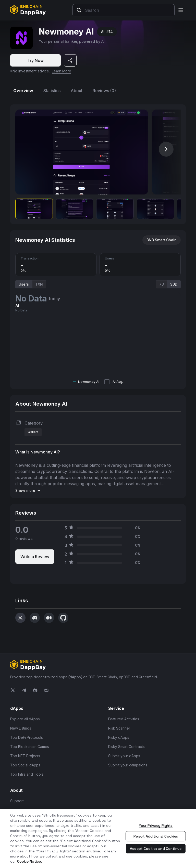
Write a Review (35, 557)
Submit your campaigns (128, 765)
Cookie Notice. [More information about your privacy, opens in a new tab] (29, 861)
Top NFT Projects (25, 756)
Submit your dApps (124, 756)
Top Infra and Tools (27, 774)
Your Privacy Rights (156, 826)
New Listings (21, 728)
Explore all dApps (25, 719)
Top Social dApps (25, 765)
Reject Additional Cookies (156, 836)
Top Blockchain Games (30, 747)
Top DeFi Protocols (27, 737)
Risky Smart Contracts (126, 747)
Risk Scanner (119, 728)
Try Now (35, 60)
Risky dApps (119, 737)
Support (17, 801)
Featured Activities (124, 719)
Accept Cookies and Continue (156, 849)
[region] (98, 838)
